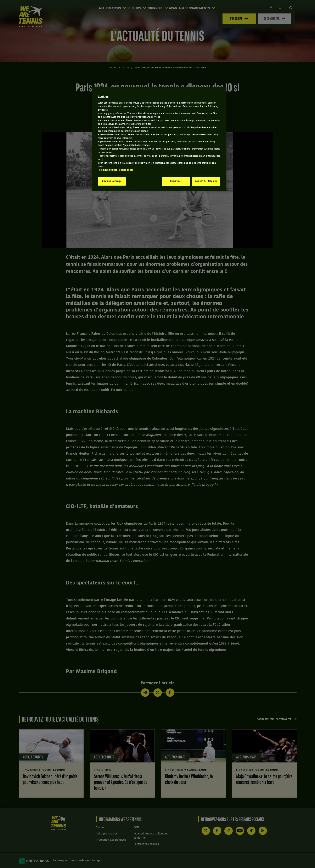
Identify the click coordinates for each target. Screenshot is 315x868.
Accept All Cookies (206, 181)
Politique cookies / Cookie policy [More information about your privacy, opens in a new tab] (116, 170)
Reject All (176, 181)
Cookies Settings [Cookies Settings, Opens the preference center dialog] (112, 181)
